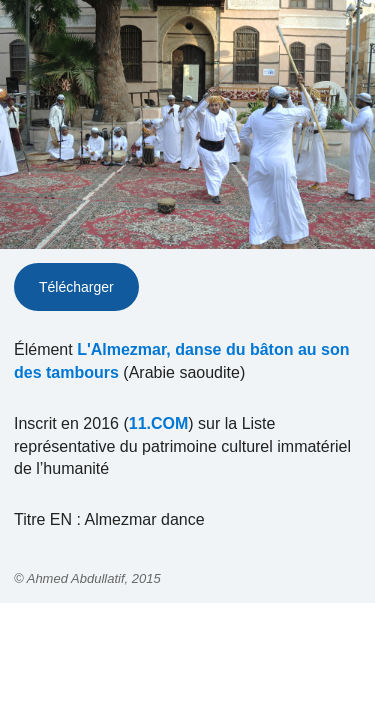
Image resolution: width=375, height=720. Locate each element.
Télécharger (76, 287)
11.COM (159, 423)
